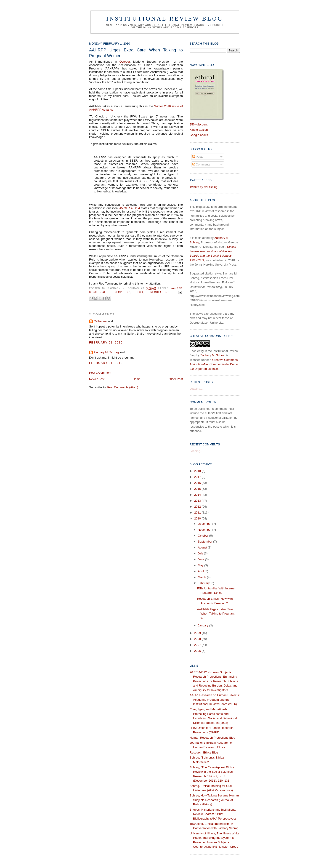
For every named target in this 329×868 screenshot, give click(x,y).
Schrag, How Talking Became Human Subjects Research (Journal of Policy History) (214, 800)
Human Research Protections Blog (212, 738)
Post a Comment (100, 373)
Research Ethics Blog (204, 752)
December (205, 524)
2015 (198, 489)
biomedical (97, 292)
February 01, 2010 (106, 342)
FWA (140, 292)
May (201, 565)
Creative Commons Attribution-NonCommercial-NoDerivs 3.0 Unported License (214, 364)
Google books (199, 135)
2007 (198, 645)
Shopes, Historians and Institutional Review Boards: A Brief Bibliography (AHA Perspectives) (213, 814)
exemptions (122, 292)
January (204, 625)
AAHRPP (177, 288)
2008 (198, 639)
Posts (198, 157)
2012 (198, 507)
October (125, 62)
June (202, 559)
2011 (198, 513)
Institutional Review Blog (165, 19)
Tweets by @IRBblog (204, 187)
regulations (160, 292)
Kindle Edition (199, 130)
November (205, 530)
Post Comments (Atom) (123, 387)
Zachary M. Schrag (106, 352)
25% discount (199, 124)
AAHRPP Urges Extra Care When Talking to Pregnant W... (216, 614)
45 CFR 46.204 (130, 208)
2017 (198, 477)
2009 (198, 633)
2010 (198, 518)
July (201, 553)
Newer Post (97, 379)
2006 (198, 651)
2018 (198, 471)
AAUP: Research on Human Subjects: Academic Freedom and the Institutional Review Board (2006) (215, 700)
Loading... (196, 389)
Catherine (100, 321)
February (204, 583)
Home (137, 379)
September (206, 542)
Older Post (176, 379)
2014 (198, 495)
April (201, 571)
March (202, 577)
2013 (198, 501)
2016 (198, 483)
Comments (201, 164)
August (203, 547)
